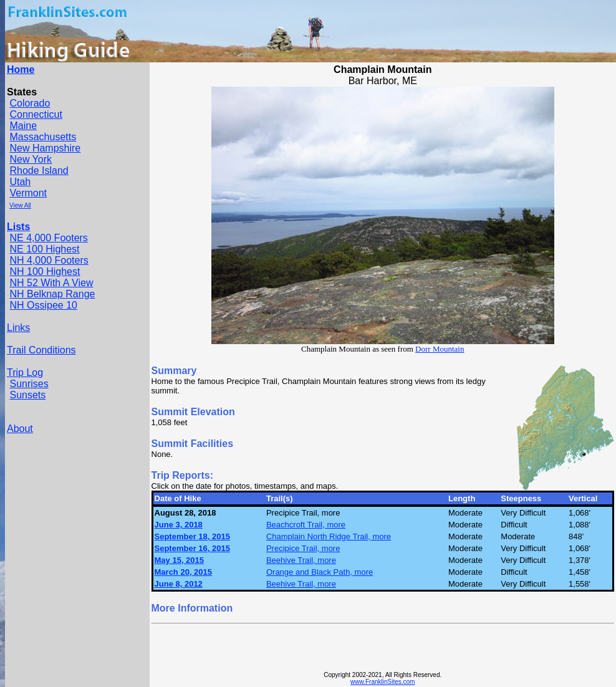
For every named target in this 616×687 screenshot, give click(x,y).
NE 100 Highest (44, 249)
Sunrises (29, 384)
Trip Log (25, 372)
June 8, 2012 (179, 584)
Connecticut (36, 114)
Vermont (28, 193)
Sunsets (27, 395)
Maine (23, 126)
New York (31, 159)
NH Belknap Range (52, 294)
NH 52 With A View (51, 283)
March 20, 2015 (184, 572)
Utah (20, 182)
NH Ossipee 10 (43, 305)
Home (21, 70)
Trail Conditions (41, 350)
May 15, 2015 (180, 560)
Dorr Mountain (440, 349)
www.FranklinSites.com (383, 682)
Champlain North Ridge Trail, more (329, 536)
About (20, 429)
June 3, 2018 (179, 525)
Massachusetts (43, 137)
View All (20, 205)
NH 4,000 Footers (49, 260)
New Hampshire (45, 148)
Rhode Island (39, 171)
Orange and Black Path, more (320, 572)
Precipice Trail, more (303, 548)
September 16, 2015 (192, 548)
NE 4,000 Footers (48, 238)
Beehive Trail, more (301, 560)
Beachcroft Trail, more (306, 525)
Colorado (30, 103)
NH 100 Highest (45, 271)
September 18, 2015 (192, 536)
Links (18, 328)
